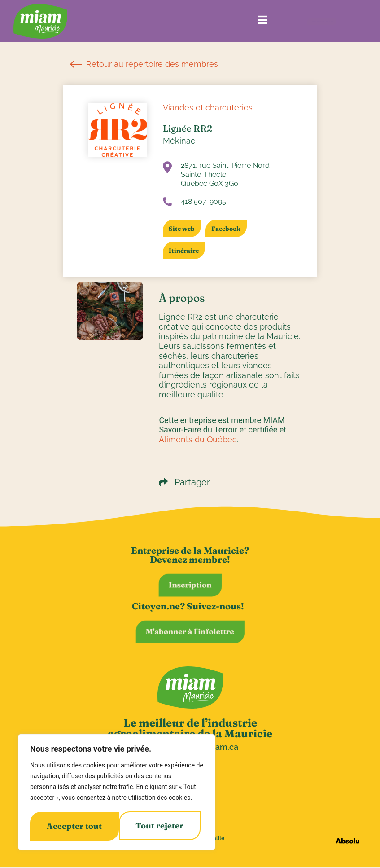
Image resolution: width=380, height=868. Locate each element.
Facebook (229, 229)
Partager (184, 482)
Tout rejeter (71, 826)
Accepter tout (159, 826)
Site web (183, 229)
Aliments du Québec (198, 439)
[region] (117, 793)
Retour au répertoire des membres (144, 64)
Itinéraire (185, 251)
